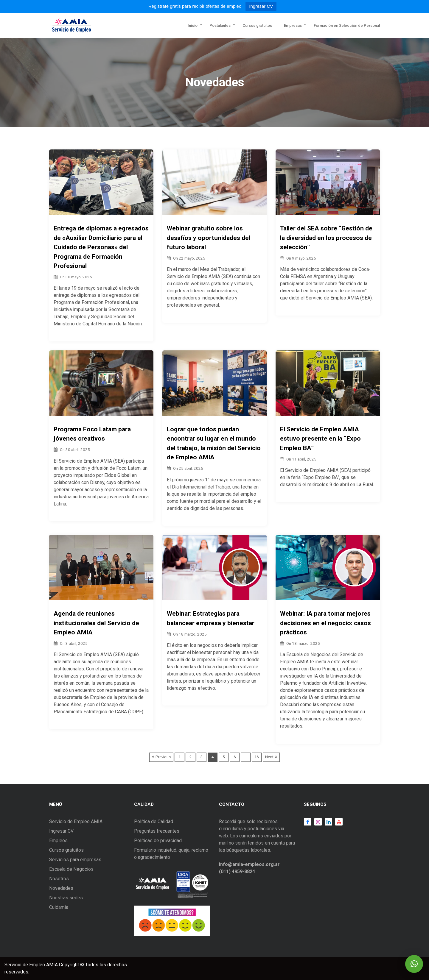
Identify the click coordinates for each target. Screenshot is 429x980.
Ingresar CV (261, 6)
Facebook (308, 822)
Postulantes (220, 25)
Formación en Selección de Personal (347, 25)
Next (269, 757)
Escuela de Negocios (71, 869)
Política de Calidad (154, 821)
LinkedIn (327, 822)
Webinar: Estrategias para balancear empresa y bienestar (211, 618)
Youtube (337, 822)
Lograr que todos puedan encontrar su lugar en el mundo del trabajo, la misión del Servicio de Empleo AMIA (214, 443)
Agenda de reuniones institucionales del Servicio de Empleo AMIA (96, 623)
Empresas (293, 25)
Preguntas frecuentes (157, 831)
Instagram (317, 822)
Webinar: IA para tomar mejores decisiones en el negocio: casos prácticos (325, 623)
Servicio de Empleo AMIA (76, 821)
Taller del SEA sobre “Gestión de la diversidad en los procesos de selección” (326, 238)
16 (257, 757)
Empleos (58, 841)
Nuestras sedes (66, 898)
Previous (163, 757)
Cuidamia (59, 907)
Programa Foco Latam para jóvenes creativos (92, 434)
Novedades (61, 888)
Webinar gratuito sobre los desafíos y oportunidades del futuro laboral (209, 238)
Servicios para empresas (75, 860)
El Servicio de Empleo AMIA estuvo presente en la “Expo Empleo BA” (320, 439)
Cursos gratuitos (257, 25)
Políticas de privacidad (158, 841)
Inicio (193, 25)
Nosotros (59, 879)
